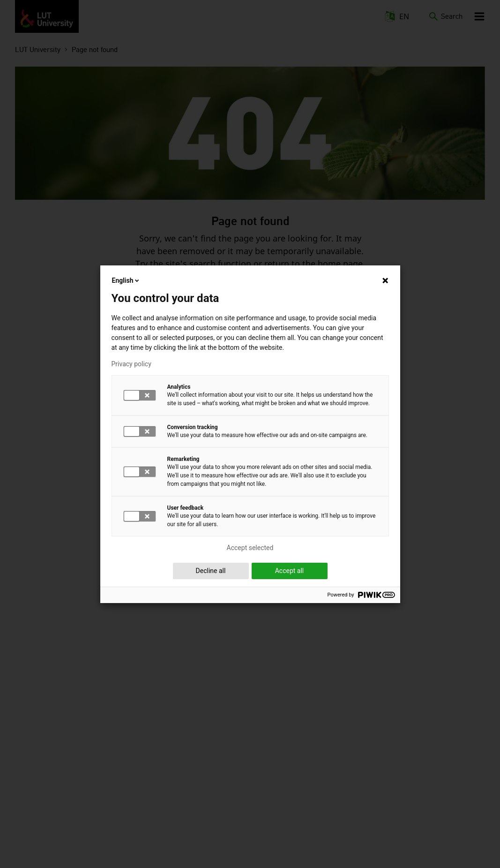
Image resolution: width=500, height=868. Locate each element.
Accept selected (250, 548)
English (127, 280)
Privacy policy (131, 364)
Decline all (211, 571)
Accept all (290, 571)
